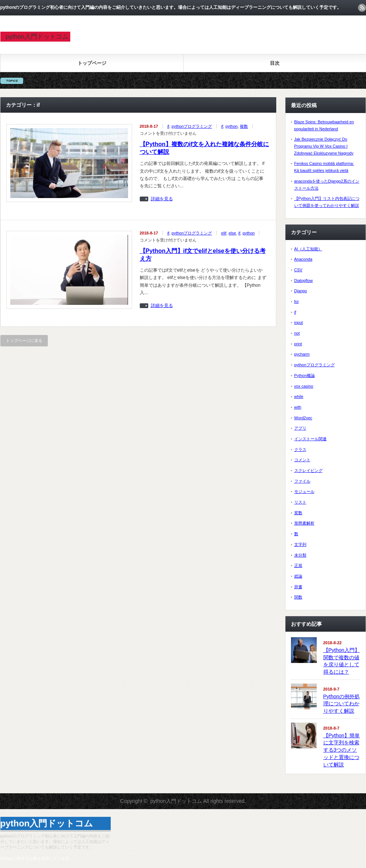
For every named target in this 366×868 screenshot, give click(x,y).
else (232, 233)
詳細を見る (162, 199)
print (298, 344)
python (232, 126)
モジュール (304, 491)
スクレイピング (308, 470)
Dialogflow (304, 280)
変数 (298, 513)
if (168, 126)
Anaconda (303, 259)
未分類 (300, 555)
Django (301, 291)
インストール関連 (310, 439)
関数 (298, 597)
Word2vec (303, 418)
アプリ (300, 428)
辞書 (298, 587)
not (297, 333)
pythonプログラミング (192, 126)
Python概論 (305, 375)
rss (362, 8)
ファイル (302, 481)
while (299, 396)
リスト (300, 502)
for (297, 301)
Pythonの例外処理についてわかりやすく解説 (342, 704)
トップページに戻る (24, 341)
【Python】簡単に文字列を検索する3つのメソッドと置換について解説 (342, 750)
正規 (298, 565)
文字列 (300, 544)
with (298, 407)
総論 (298, 576)
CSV (299, 270)
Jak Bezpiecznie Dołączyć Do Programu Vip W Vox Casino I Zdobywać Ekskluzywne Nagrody (324, 146)
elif (224, 233)
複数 (244, 126)
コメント (302, 460)
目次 (275, 63)
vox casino (304, 386)
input (299, 322)
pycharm (302, 354)
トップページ (92, 63)
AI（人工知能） (308, 249)
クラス (300, 449)
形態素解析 (304, 523)
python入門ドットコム (37, 37)
